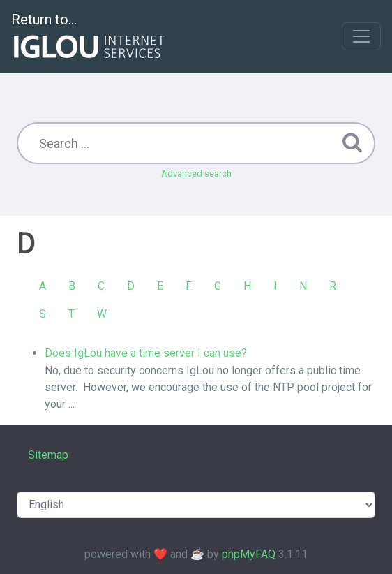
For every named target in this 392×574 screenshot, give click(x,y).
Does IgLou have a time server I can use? (146, 353)
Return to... (90, 37)
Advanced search (196, 174)
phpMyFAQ (249, 554)
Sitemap (48, 455)
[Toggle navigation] (361, 36)
